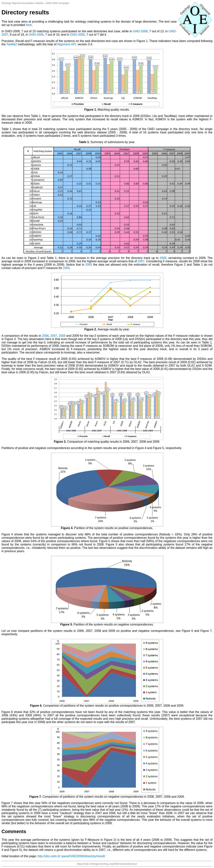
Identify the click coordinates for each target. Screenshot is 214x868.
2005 (89, 265)
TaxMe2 (12, 44)
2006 (45, 336)
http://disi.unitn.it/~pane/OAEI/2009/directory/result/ (71, 856)
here (29, 25)
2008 (163, 258)
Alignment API (66, 44)
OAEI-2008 (140, 31)
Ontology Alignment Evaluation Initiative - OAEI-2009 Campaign (35, 3)
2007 (141, 261)
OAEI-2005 (77, 35)
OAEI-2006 (36, 35)
